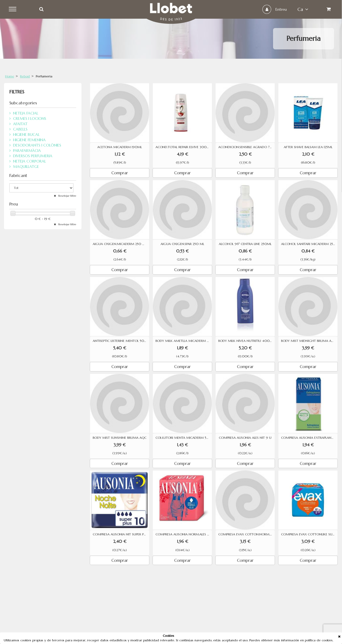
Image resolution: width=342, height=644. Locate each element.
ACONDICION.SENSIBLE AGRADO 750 (246, 147)
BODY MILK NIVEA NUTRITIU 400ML (246, 341)
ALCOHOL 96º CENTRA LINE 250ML (245, 244)
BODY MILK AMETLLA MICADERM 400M (184, 341)
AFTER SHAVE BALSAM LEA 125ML (308, 147)
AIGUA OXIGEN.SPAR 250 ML (182, 244)
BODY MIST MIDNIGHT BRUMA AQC (309, 341)
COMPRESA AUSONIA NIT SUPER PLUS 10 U (121, 534)
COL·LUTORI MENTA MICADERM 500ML (184, 438)
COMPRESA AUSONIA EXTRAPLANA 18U (309, 438)
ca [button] (302, 9)
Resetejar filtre (67, 196)
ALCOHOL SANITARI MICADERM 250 (308, 244)
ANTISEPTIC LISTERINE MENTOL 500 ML (121, 341)
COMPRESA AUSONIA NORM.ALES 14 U (184, 534)
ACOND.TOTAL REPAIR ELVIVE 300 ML (184, 147)
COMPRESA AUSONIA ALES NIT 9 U (245, 438)
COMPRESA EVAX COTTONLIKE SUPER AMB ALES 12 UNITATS (309, 534)
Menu (14, 9)
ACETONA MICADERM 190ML (120, 147)
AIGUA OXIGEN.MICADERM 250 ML (120, 244)
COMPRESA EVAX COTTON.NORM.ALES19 (246, 534)
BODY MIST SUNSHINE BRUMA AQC (120, 438)
